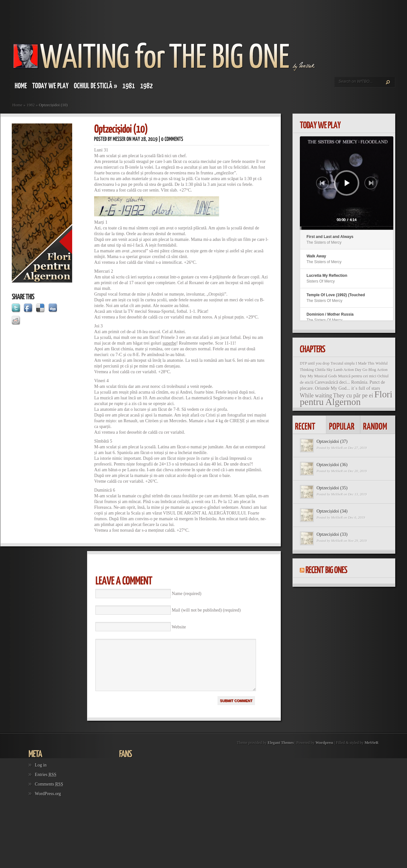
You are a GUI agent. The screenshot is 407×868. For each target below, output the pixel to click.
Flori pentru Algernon (346, 398)
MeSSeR (337, 448)
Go (365, 370)
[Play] (347, 183)
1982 (31, 105)
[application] (347, 183)
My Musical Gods (322, 376)
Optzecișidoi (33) (332, 534)
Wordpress (324, 752)
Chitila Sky (324, 370)
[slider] (347, 228)
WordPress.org (48, 803)
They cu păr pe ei (353, 395)
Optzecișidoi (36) (332, 465)
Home (17, 105)
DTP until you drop (315, 363)
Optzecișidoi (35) (332, 488)
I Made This (365, 363)
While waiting (316, 395)
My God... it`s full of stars (355, 388)
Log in (41, 775)
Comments (49, 794)
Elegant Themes (281, 752)
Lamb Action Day (347, 370)
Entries (46, 784)
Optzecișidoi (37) (332, 441)
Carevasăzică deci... (332, 382)
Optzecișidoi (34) (332, 511)
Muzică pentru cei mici (357, 376)
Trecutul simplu (343, 363)
